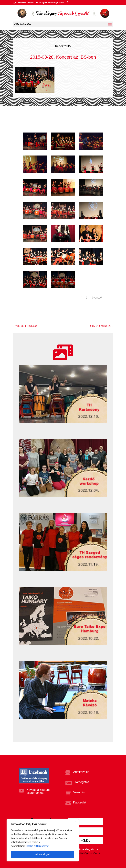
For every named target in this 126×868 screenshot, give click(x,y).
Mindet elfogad (43, 854)
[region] (43, 840)
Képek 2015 (63, 46)
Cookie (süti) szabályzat (37, 846)
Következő (96, 298)
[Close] (75, 822)
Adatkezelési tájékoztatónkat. (85, 853)
